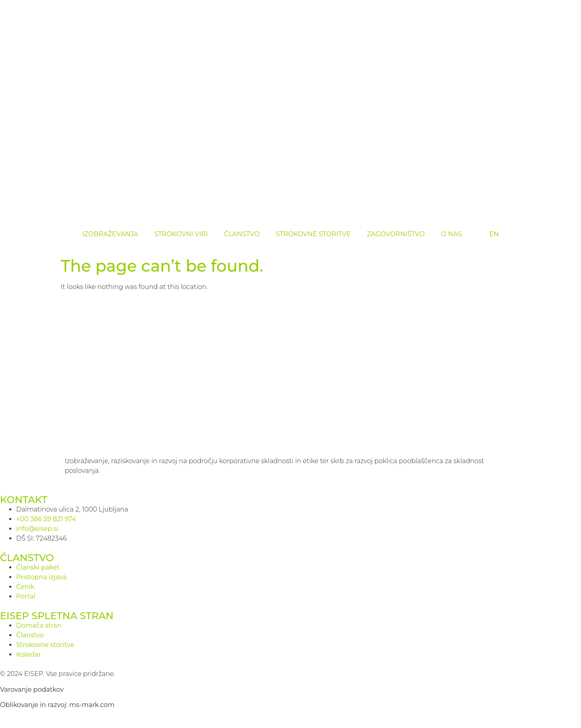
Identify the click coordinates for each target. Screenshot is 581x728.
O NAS (452, 234)
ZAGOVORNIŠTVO (396, 234)
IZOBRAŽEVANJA (110, 234)
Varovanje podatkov (32, 690)
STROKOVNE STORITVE (313, 234)
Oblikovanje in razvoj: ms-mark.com (57, 705)
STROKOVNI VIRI (181, 234)
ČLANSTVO (242, 234)
